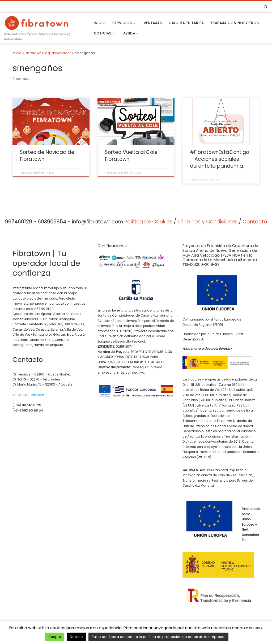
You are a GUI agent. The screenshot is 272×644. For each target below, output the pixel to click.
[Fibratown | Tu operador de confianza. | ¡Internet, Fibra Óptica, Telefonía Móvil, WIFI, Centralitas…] (37, 22)
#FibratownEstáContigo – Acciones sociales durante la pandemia (220, 159)
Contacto (255, 222)
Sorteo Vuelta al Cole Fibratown (131, 156)
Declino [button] (76, 637)
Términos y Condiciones (207, 222)
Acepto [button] (55, 637)
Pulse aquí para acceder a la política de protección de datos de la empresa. (158, 637)
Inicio (17, 53)
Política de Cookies (148, 222)
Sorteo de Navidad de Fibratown (47, 156)
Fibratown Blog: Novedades (48, 53)
